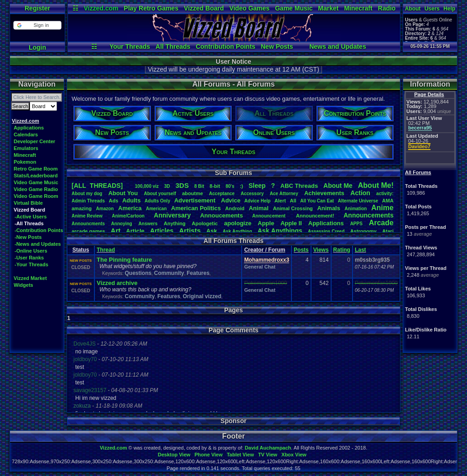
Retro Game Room (36, 169)
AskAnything (237, 231)
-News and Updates (38, 244)
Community (169, 273)
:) (241, 186)
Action (360, 193)
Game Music (294, 8)
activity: (385, 194)
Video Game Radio (36, 189)
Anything (175, 223)
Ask (212, 231)
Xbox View (294, 455)
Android (235, 208)
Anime (382, 208)
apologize (238, 223)
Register (37, 8)
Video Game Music (36, 182)
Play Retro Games (151, 8)
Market (328, 8)
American (156, 209)
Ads (113, 201)
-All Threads (29, 223)
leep (257, 186)
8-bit (215, 186)
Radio (387, 8)
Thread (106, 250)
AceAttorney (284, 194)
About (413, 9)
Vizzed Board (204, 8)
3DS (182, 185)
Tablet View (240, 455)
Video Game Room (36, 196)
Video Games (249, 8)
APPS (356, 224)
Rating (342, 250)
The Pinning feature (124, 260)
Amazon (105, 209)
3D (167, 186)
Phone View (208, 455)
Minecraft (358, 8)
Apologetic (205, 223)
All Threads (173, 47)
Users (432, 9)
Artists (190, 230)
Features (198, 273)
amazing (82, 208)
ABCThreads (299, 186)
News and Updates (337, 47)
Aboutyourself (160, 194)
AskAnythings (280, 231)
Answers (148, 224)
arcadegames (88, 231)
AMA (388, 201)
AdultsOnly (157, 201)
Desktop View (174, 455)
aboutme (192, 193)
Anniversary (172, 215)
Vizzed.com (101, 8)
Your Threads (130, 47)
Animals (329, 208)
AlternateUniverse (358, 201)
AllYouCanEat (317, 201)
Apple (266, 223)
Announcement (270, 216)
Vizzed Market (30, 278)
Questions (138, 273)
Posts (301, 250)
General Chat (259, 267)
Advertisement (196, 200)
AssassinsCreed (326, 231)
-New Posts (28, 237)
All (293, 201)
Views (321, 250)
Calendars (26, 135)
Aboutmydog (87, 194)
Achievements (324, 193)
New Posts (277, 47)
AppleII (291, 223)
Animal (258, 208)
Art (116, 230)
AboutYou (123, 193)
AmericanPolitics (196, 208)
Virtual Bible (28, 203)
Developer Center (34, 141)
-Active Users (31, 217)
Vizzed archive (117, 283)
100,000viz (147, 186)
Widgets (23, 285)
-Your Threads (31, 264)
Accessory (252, 194)
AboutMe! (376, 185)
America (130, 208)
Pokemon (25, 162)
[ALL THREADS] (97, 186)
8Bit (199, 186)
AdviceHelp (257, 201)
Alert (280, 201)
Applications (29, 128)
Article (135, 231)
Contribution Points (226, 47)
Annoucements (222, 215)
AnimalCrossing (293, 208)
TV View (268, 455)
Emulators (26, 148)
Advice (231, 200)
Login (37, 47)
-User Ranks (29, 258)
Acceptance (222, 194)
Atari (388, 231)
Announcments (88, 224)
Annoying (122, 224)
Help (449, 9)
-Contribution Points (39, 230)
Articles (162, 231)
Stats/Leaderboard (36, 176)
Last (361, 250)
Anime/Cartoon (128, 216)
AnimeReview (87, 216)
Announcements (368, 215)
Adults (131, 200)
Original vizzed (202, 296)
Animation (356, 209)
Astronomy (363, 231)
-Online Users (31, 251)
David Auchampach (268, 448)
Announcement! (315, 216)
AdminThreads (88, 201)
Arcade (381, 223)
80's (230, 186)
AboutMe (338, 186)
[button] (37, 25)
